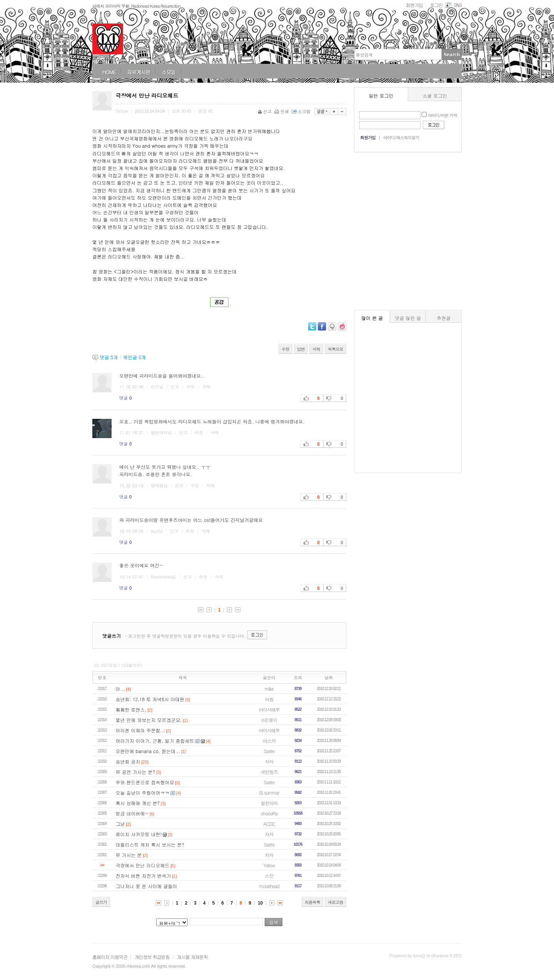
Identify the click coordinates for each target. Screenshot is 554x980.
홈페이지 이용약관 (110, 957)
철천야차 (269, 803)
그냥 (120, 824)
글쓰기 (101, 902)
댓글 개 (109, 357)
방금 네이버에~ (132, 813)
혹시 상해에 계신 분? (138, 803)
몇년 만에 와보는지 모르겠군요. (149, 720)
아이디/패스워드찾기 (401, 137)
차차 (269, 761)
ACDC (269, 824)
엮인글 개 (134, 357)
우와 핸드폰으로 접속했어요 (145, 782)
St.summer (269, 792)
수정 (285, 349)
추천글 (444, 318)
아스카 (269, 741)
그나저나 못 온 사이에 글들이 (147, 886)
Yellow (269, 865)
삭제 (316, 349)
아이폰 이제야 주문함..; (140, 730)
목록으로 (335, 349)
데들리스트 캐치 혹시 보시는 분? (150, 844)
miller (269, 689)
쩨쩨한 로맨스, (131, 709)
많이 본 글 (372, 318)
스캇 (269, 876)
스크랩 (302, 111)
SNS (453, 5)
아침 (269, 699)
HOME (109, 72)
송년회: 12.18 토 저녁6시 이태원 (150, 699)
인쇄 (282, 111)
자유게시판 (138, 72)
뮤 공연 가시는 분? (136, 772)
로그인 (436, 5)
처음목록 (312, 902)
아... (120, 689)
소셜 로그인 (435, 96)
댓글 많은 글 (408, 318)
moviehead (269, 886)
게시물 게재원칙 (192, 957)
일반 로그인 (381, 96)
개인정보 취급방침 (152, 957)
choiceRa (269, 813)
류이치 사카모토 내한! (139, 834)
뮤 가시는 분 (129, 855)
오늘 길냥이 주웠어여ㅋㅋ (143, 792)
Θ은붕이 (269, 720)
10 (260, 903)
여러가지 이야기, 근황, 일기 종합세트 (155, 741)
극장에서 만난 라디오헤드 (143, 865)
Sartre (269, 751)
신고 (265, 111)
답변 (301, 349)
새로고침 (335, 902)
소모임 (169, 72)
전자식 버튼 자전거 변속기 (144, 876)
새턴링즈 (269, 772)
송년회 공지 (128, 761)
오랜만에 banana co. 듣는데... (148, 751)
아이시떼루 (269, 709)
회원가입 (414, 5)
